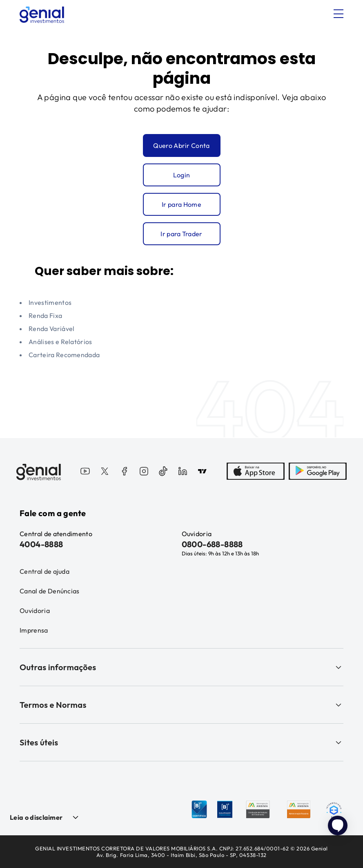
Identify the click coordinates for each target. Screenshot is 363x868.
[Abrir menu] (339, 14)
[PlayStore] (318, 472)
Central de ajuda (45, 571)
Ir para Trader (181, 234)
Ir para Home (181, 204)
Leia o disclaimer (36, 817)
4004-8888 (41, 544)
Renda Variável (51, 329)
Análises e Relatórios (60, 342)
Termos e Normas (181, 705)
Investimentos (50, 302)
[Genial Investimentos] (42, 15)
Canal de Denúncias (50, 591)
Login (182, 175)
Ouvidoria (35, 611)
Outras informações (181, 667)
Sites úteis (181, 742)
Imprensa (34, 630)
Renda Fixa (45, 315)
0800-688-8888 (212, 544)
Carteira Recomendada (64, 355)
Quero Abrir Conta (181, 145)
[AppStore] (256, 472)
